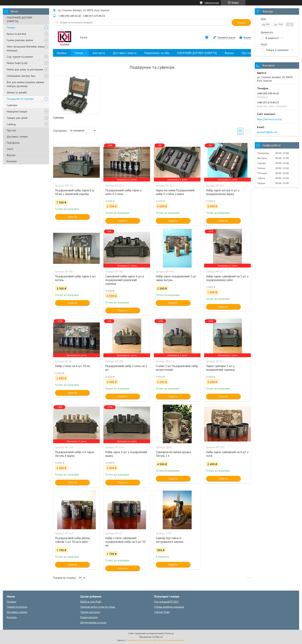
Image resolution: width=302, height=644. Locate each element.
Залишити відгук (226, 38)
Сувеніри (12, 105)
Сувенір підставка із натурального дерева (170, 540)
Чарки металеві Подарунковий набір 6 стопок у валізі (175, 192)
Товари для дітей (17, 118)
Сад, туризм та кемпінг (20, 57)
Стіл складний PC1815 (166, 602)
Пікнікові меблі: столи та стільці (98, 607)
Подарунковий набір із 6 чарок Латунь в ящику (75, 454)
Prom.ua (169, 633)
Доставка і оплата (17, 137)
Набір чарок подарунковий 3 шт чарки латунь (176, 278)
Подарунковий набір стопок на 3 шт (126, 368)
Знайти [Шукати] (241, 22)
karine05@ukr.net (267, 132)
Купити (73, 217)
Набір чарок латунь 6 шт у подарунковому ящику (223, 192)
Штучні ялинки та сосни (93, 622)
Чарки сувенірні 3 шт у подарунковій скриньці (220, 368)
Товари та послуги (17, 607)
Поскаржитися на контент (140, 640)
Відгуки (11, 155)
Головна (62, 53)
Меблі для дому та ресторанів (25, 69)
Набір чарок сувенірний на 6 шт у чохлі (227, 454)
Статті (10, 149)
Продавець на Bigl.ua (151, 637)
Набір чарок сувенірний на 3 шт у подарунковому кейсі (227, 278)
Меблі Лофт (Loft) (17, 63)
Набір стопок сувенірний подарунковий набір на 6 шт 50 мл (125, 542)
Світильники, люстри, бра (21, 76)
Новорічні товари (17, 111)
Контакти (12, 161)
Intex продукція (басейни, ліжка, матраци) (26, 48)
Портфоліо (13, 143)
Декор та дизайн (17, 92)
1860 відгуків (212, 3)
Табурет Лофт (162, 612)
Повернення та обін (157, 53)
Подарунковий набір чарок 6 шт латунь (75, 278)
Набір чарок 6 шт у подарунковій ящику (126, 454)
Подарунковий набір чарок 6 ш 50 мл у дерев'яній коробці (75, 192)
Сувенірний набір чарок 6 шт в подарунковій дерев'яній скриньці (125, 280)
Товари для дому (90, 612)
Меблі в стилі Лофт (91, 602)
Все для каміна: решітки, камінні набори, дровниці (25, 84)
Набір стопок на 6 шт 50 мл (72, 366)
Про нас (11, 130)
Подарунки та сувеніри (20, 99)
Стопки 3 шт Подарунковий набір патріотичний (177, 368)
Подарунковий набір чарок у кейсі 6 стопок (123, 192)
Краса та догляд (16, 34)
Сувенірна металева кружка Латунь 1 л (173, 454)
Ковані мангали (89, 617)
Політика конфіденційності (170, 640)
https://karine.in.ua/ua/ (270, 119)
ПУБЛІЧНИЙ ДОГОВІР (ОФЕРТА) (20, 19)
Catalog (11, 124)
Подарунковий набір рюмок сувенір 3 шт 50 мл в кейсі (73, 540)
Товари (11, 27)
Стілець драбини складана (169, 607)
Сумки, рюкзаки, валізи (20, 40)
